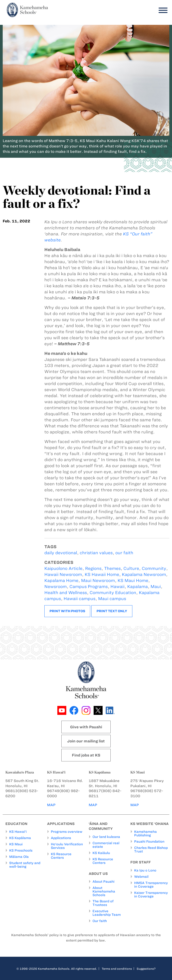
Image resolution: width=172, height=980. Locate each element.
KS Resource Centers (61, 856)
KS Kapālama (20, 838)
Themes (112, 568)
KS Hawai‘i (18, 832)
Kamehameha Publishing (145, 833)
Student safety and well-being (25, 865)
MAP (51, 805)
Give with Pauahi (86, 727)
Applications (61, 838)
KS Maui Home (133, 581)
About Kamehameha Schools (104, 891)
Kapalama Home (61, 581)
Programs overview (67, 832)
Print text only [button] (112, 611)
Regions (93, 568)
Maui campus (112, 599)
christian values (96, 553)
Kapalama (138, 587)
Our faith (100, 921)
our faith (124, 553)
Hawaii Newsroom (63, 574)
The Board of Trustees (103, 903)
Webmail (141, 877)
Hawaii (117, 587)
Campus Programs (89, 587)
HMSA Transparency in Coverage (151, 885)
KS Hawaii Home (102, 574)
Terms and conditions (117, 969)
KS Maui (16, 844)
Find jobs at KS (86, 755)
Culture (131, 568)
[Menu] (162, 10)
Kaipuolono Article (63, 568)
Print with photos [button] (67, 611)
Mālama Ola (19, 857)
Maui (156, 587)
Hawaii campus (80, 599)
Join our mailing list (86, 741)
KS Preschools (21, 850)
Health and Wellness (66, 593)
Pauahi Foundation (149, 842)
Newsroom (56, 587)
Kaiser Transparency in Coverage (151, 895)
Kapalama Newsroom (144, 574)
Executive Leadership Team (107, 913)
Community (154, 568)
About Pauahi (103, 882)
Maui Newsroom (98, 581)
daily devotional (61, 553)
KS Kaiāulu (101, 853)
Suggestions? (146, 969)
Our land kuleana (106, 837)
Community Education (113, 593)
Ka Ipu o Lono (145, 870)
